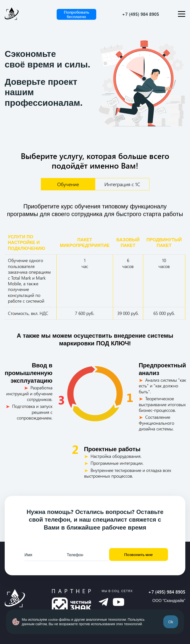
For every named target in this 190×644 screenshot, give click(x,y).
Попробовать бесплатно (76, 14)
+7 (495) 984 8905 (141, 14)
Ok (171, 622)
